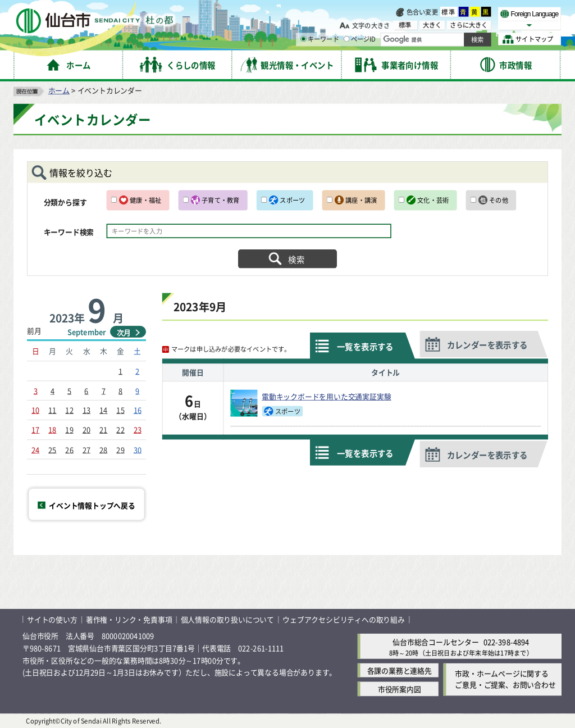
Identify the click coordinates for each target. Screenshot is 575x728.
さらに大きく (469, 25)
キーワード (320, 39)
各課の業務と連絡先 (400, 670)
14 (103, 410)
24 (35, 449)
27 (86, 449)
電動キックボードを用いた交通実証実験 (326, 397)
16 (138, 410)
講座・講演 (361, 200)
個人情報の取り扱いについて (227, 619)
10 (35, 410)
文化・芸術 (433, 200)
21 (103, 429)
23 (138, 429)
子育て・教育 (220, 200)
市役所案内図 (400, 689)
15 (120, 410)
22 (120, 429)
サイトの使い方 (52, 619)
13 (86, 410)
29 (120, 449)
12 (69, 410)
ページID (360, 39)
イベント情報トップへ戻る (92, 505)
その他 (499, 200)
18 (52, 429)
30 (138, 449)
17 (35, 429)
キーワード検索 (69, 232)
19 (69, 429)
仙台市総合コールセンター (436, 641)
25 (52, 449)
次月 (124, 332)
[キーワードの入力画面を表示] (303, 39)
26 (69, 449)
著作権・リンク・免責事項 (129, 619)
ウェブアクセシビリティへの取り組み (344, 619)
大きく (432, 25)
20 (86, 429)
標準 (449, 12)
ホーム (59, 90)
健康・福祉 (145, 200)
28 (103, 449)
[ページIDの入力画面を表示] (346, 39)
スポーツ (292, 200)
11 (52, 410)
